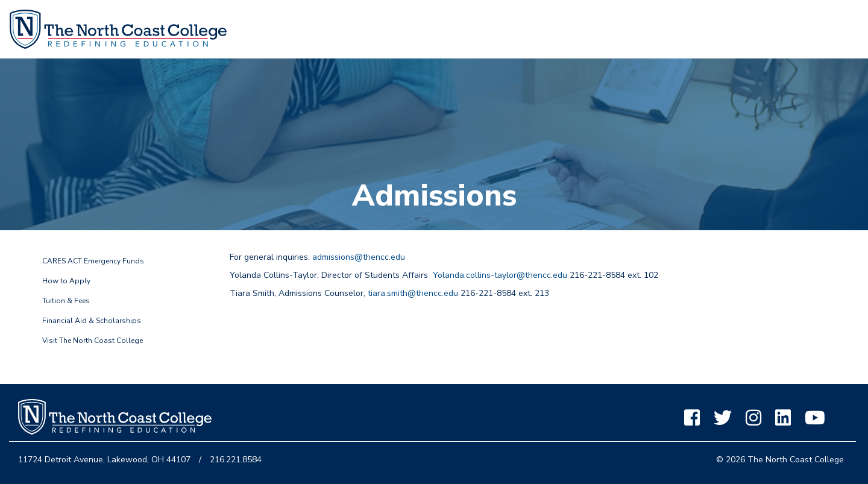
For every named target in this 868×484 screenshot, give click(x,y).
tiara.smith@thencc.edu (413, 293)
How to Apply (66, 281)
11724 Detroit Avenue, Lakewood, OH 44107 (104, 460)
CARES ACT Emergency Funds (93, 261)
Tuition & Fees (66, 301)
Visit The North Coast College (93, 341)
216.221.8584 (236, 460)
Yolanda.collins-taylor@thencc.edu (500, 275)
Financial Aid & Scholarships (92, 321)
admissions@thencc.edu (359, 257)
